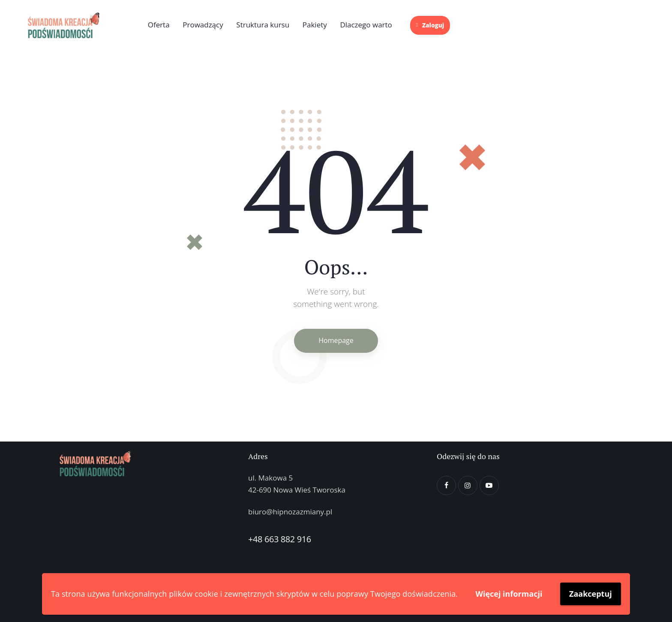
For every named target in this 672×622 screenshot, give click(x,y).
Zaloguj (430, 25)
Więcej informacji (509, 594)
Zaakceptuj (591, 594)
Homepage (336, 340)
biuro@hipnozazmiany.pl (290, 512)
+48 (256, 539)
